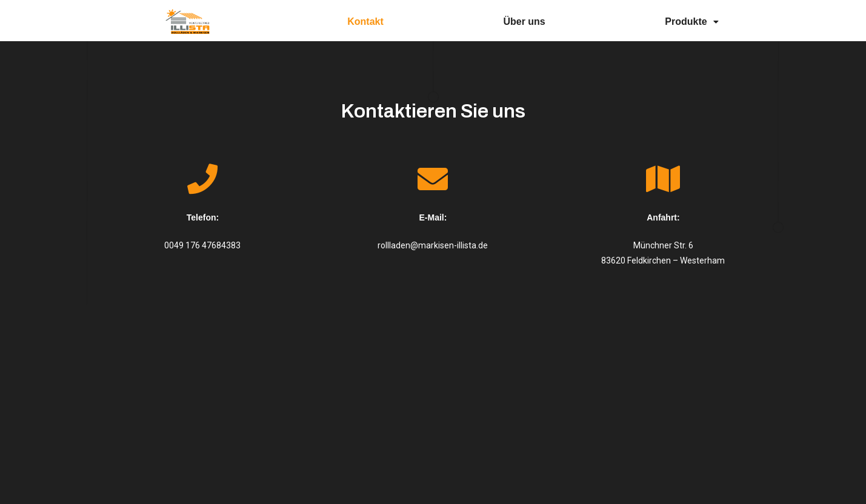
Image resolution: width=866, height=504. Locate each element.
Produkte (691, 22)
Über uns (524, 22)
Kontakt (365, 22)
